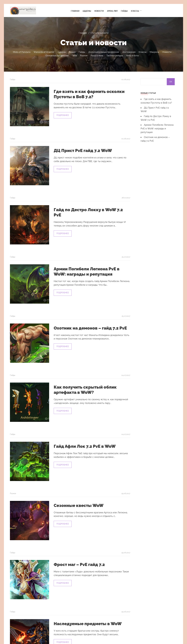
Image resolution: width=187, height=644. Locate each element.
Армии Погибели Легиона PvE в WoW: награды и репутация (157, 128)
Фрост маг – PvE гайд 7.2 (79, 564)
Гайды (82, 52)
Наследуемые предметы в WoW (88, 624)
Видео (72, 52)
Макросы (154, 52)
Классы (143, 52)
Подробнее (63, 115)
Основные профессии (57, 56)
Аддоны (62, 52)
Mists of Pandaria (22, 52)
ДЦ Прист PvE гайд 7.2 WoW (83, 150)
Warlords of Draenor (44, 52)
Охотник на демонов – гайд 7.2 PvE (90, 328)
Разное (84, 56)
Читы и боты (132, 56)
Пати (74, 56)
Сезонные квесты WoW (79, 505)
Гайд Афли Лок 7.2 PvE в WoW (85, 446)
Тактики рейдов (115, 56)
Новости (167, 52)
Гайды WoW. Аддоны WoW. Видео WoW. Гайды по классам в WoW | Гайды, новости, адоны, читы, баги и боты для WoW (23, 10)
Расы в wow (97, 56)
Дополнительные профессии (104, 52)
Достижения (129, 52)
